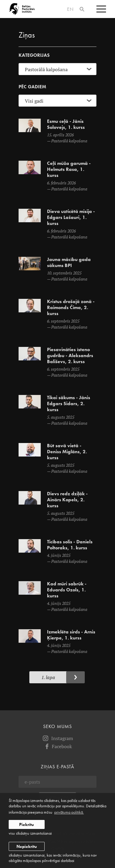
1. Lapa (48, 677)
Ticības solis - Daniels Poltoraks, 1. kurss (70, 545)
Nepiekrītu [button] (27, 846)
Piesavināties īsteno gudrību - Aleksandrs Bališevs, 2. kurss (70, 356)
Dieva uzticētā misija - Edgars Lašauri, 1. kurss (71, 217)
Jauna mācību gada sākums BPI (69, 263)
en (70, 9)
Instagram (57, 738)
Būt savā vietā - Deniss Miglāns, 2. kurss (67, 452)
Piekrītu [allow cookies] (27, 824)
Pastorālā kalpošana (69, 141)
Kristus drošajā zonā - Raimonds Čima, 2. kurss (71, 308)
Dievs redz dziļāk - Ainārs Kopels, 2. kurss (67, 500)
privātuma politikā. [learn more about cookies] (69, 812)
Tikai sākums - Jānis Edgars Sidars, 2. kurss (69, 404)
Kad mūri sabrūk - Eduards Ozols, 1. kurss (67, 590)
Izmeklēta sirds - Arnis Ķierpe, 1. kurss (71, 635)
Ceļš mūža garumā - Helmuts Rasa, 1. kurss (69, 169)
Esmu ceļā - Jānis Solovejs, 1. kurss (66, 124)
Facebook (58, 746)
